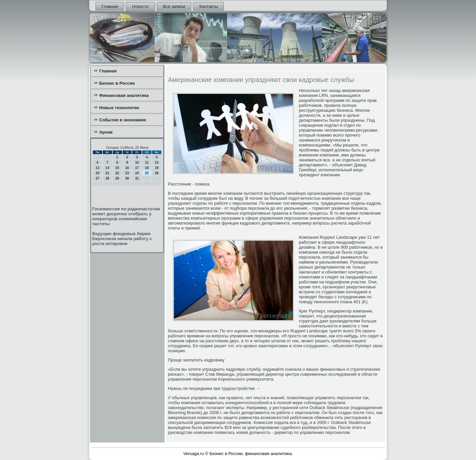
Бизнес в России (117, 83)
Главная (110, 6)
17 (137, 168)
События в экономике (123, 120)
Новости (140, 6)
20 (97, 173)
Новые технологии (119, 108)
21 (107, 173)
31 (137, 178)
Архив (106, 132)
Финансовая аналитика (124, 95)
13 (97, 168)
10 (137, 163)
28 (107, 178)
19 (157, 168)
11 (147, 163)
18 (147, 168)
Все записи (174, 6)
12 (157, 163)
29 (117, 178)
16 (127, 168)
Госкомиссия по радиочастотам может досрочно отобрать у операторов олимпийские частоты (126, 216)
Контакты (209, 6)
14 (107, 168)
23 (127, 173)
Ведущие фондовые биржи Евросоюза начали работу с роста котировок (122, 239)
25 (147, 173)
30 (127, 178)
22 (117, 173)
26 (157, 173)
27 (97, 178)
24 (137, 173)
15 (117, 168)
